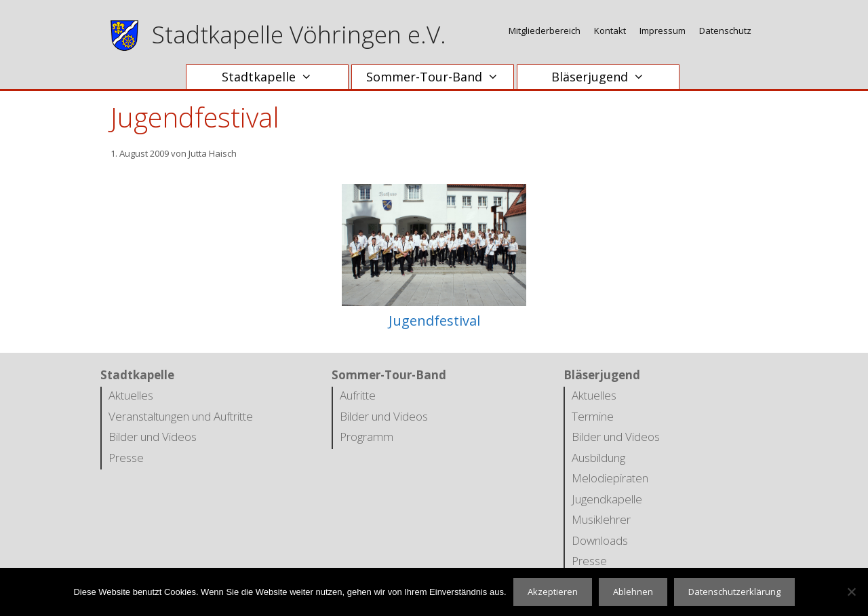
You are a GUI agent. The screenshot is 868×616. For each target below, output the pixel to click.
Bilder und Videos (153, 437)
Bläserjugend (605, 77)
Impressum (663, 31)
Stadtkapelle (274, 77)
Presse (126, 458)
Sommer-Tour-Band (439, 77)
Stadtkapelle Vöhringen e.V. (299, 34)
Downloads (600, 540)
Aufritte (358, 395)
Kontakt (610, 31)
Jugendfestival (434, 321)
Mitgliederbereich (545, 31)
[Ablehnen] (851, 592)
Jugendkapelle (607, 499)
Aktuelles (131, 395)
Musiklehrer (601, 519)
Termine (593, 416)
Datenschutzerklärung (734, 592)
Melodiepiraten (610, 478)
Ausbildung (598, 458)
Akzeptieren (553, 592)
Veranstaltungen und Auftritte (181, 416)
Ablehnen (633, 592)
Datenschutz (725, 31)
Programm (367, 437)
